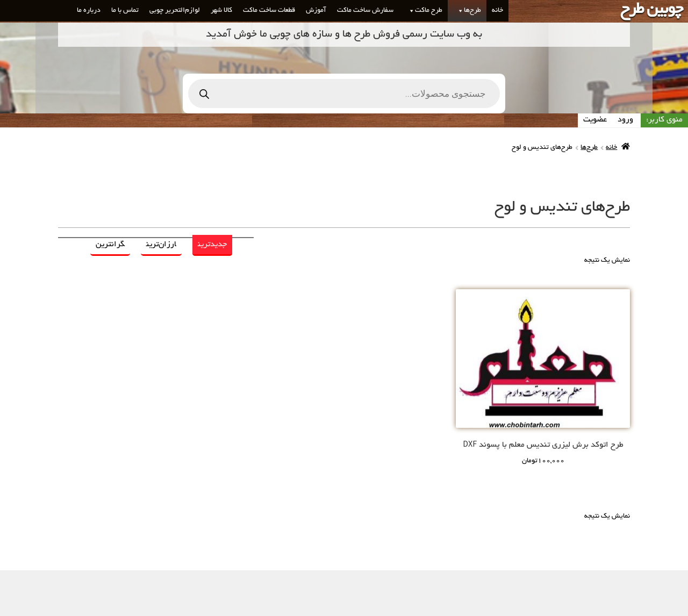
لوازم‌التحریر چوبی (175, 11)
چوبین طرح (651, 10)
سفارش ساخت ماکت (365, 11)
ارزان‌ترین (161, 245)
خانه (497, 11)
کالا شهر (221, 11)
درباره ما (89, 11)
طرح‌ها (467, 11)
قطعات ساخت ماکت (269, 11)
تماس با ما (125, 11)
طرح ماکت (423, 11)
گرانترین (110, 245)
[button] (458, 11)
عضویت (595, 120)
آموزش (316, 11)
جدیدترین (212, 245)
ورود (625, 120)
